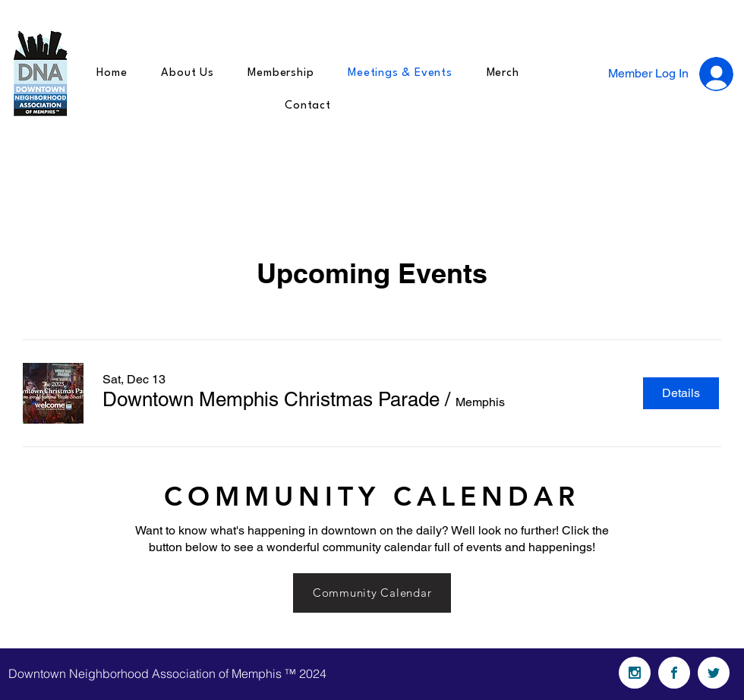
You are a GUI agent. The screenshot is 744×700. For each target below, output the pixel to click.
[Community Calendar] (372, 593)
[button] (271, 399)
